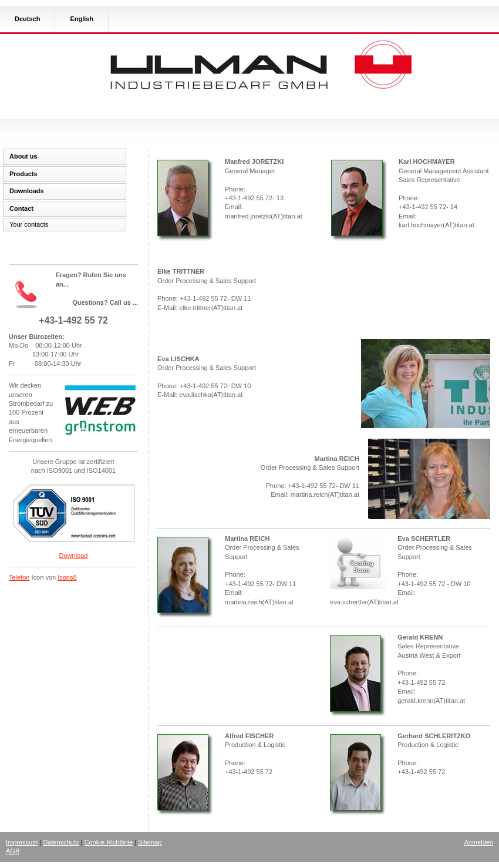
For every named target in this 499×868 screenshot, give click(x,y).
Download (74, 556)
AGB (13, 851)
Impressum (22, 842)
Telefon (19, 577)
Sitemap (150, 842)
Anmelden (478, 842)
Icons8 (67, 577)
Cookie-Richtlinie (109, 842)
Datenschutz (61, 842)
